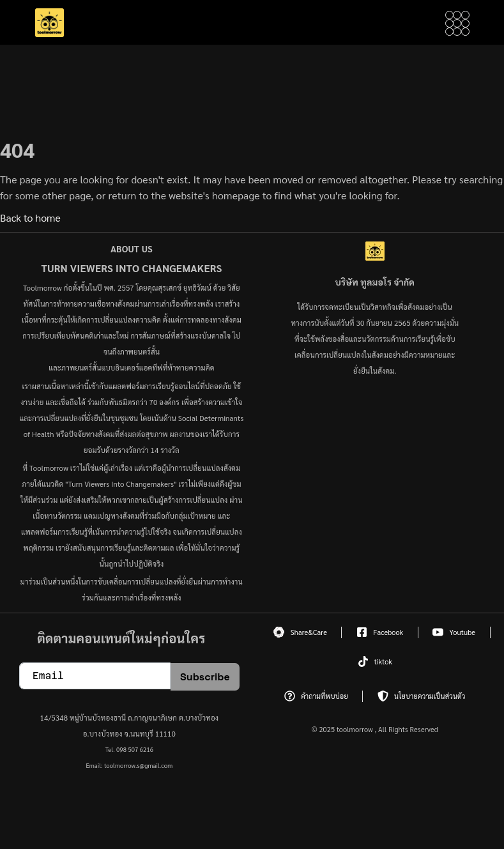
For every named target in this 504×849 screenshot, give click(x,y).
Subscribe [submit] (205, 677)
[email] (95, 676)
